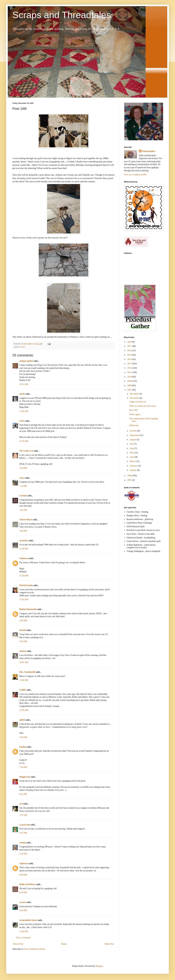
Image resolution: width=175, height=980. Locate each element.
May (132, 453)
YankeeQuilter (149, 151)
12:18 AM (24, 576)
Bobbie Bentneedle (28, 609)
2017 (130, 346)
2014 (130, 359)
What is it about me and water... (143, 406)
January (133, 470)
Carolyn (23, 496)
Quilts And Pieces (27, 884)
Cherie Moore (26, 520)
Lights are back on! (138, 402)
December (135, 394)
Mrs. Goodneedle (27, 672)
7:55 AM (23, 815)
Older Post (109, 944)
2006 (130, 476)
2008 (130, 386)
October (134, 431)
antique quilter (26, 361)
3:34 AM (23, 737)
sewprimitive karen (28, 920)
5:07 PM (23, 833)
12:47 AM (24, 600)
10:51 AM (24, 384)
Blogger (99, 966)
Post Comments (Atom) (35, 949)
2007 (130, 390)
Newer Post (18, 944)
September (135, 435)
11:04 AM (24, 411)
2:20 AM (23, 621)
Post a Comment (23, 938)
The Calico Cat (26, 451)
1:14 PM (23, 486)
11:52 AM (24, 441)
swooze (23, 902)
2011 (130, 372)
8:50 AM (23, 875)
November (135, 398)
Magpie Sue (25, 777)
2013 (130, 364)
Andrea (23, 651)
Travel (22, 347)
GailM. (23, 690)
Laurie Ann (25, 825)
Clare (22, 421)
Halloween (134, 425)
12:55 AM (24, 710)
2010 (130, 377)
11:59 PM (24, 549)
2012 (130, 368)
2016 (130, 350)
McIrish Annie (26, 585)
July (132, 444)
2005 (130, 480)
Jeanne (23, 843)
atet (21, 804)
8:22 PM (23, 794)
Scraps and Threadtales (62, 15)
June (132, 448)
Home (64, 944)
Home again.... (136, 414)
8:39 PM (23, 893)
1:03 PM (23, 468)
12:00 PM (24, 680)
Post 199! (133, 410)
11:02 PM (24, 931)
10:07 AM (24, 662)
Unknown (24, 558)
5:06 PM (23, 531)
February (134, 466)
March (133, 461)
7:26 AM (23, 767)
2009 (130, 381)
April (132, 457)
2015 (130, 355)
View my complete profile (135, 175)
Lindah (23, 747)
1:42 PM (23, 510)
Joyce (22, 478)
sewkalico (24, 541)
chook (22, 394)
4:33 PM (23, 910)
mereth (23, 630)
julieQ (22, 720)
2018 (130, 342)
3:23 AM (23, 641)
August (133, 440)
